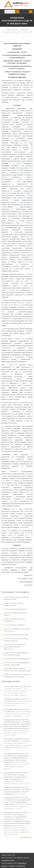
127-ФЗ (28, 193)
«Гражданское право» (8, 860)
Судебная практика (12, 30)
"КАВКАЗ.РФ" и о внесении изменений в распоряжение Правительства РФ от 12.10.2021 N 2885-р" (17, 729)
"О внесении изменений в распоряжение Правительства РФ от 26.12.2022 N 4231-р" (17, 703)
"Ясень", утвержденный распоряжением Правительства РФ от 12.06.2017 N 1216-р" (17, 779)
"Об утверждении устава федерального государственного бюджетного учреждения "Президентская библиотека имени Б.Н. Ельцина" (17, 745)
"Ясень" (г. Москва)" (17, 792)
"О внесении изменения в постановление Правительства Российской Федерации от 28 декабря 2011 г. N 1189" (17, 714)
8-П (32, 154)
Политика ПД (21, 866)
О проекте (12, 866)
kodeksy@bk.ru (22, 863)
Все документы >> (26, 839)
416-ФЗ (28, 172)
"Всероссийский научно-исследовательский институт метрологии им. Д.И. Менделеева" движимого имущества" (17, 762)
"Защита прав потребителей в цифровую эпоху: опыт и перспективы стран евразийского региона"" (17, 804)
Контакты (4, 866)
